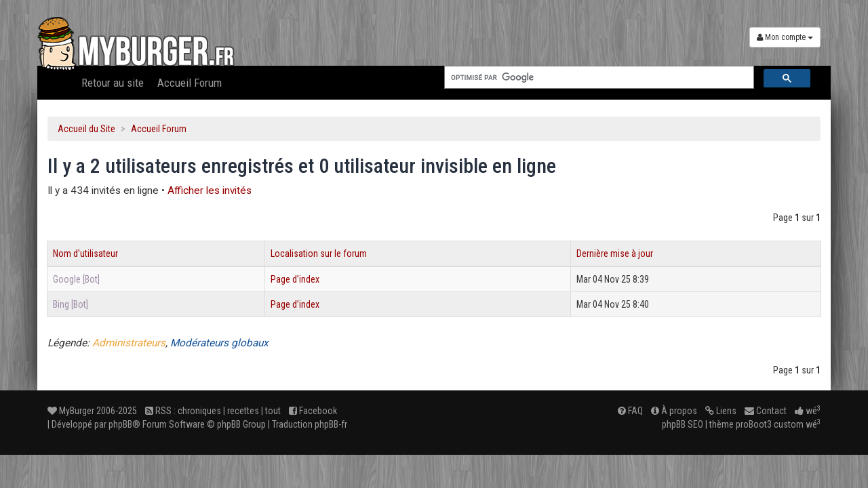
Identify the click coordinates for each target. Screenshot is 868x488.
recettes (243, 411)
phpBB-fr (331, 424)
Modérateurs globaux (219, 343)
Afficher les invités (210, 190)
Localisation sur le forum (319, 253)
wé (808, 411)
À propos (674, 411)
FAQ (630, 411)
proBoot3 (754, 424)
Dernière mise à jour (615, 253)
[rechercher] (598, 78)
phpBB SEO (683, 424)
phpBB (120, 424)
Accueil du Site (86, 129)
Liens (721, 411)
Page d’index (295, 279)
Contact (766, 411)
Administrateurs (129, 343)
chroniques (199, 411)
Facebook (313, 411)
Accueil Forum (190, 83)
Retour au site (113, 83)
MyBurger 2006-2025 (92, 411)
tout (273, 411)
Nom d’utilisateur (85, 253)
